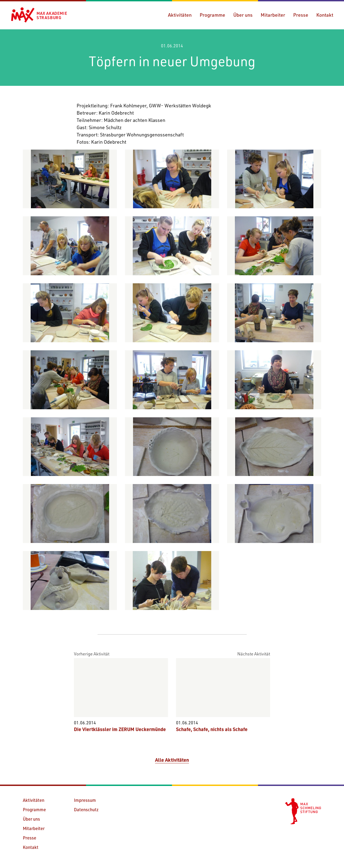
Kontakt (325, 15)
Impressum (85, 800)
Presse (301, 15)
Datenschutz (86, 809)
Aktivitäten (180, 15)
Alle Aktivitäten (172, 760)
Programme (212, 15)
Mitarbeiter (273, 15)
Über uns (243, 15)
